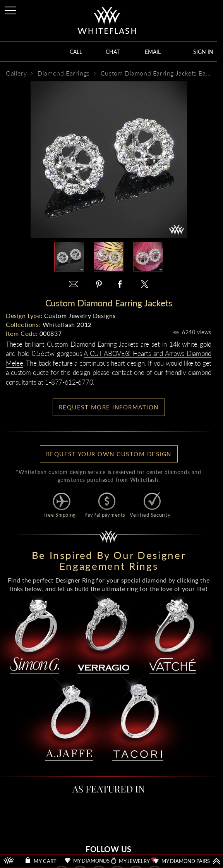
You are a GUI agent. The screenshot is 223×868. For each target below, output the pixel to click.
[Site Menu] (11, 9)
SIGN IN (203, 52)
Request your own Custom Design (109, 454)
